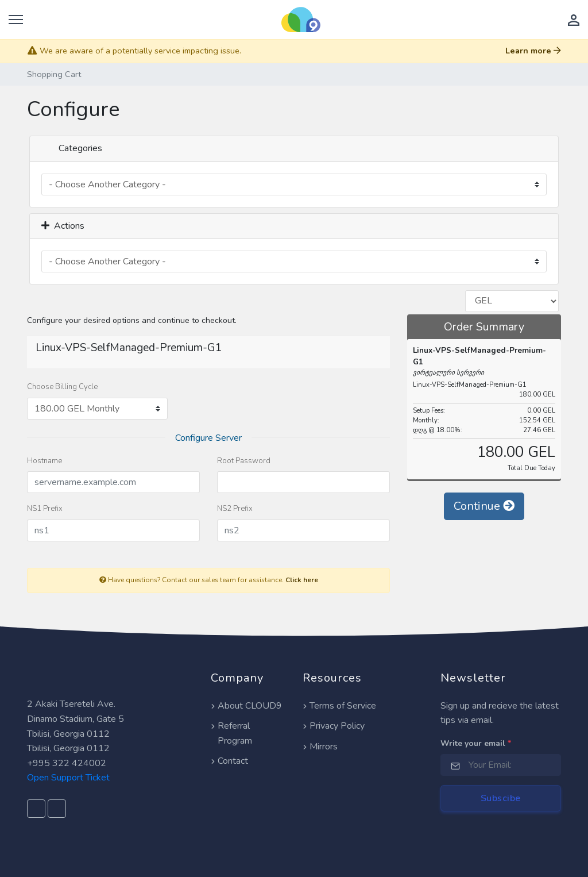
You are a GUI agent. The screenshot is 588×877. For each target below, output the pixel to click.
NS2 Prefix (235, 509)
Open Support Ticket (68, 778)
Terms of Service (339, 706)
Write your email (476, 743)
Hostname (45, 461)
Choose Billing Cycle (62, 387)
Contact (229, 761)
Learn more (533, 51)
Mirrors (320, 747)
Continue (484, 506)
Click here (302, 580)
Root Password (244, 461)
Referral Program (231, 733)
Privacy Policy (334, 726)
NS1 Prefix (45, 509)
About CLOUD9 (246, 706)
